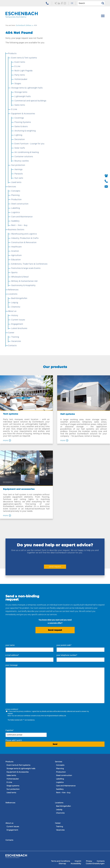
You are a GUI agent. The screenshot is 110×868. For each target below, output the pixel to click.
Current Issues (13, 827)
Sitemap (62, 864)
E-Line (9, 782)
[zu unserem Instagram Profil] (65, 3)
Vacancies (60, 830)
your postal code (64, 645)
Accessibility (76, 864)
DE (72, 3)
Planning (60, 769)
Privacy (89, 861)
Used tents (11, 793)
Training (60, 827)
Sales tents (11, 775)
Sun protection (13, 789)
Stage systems (13, 786)
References (10, 803)
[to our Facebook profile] (62, 3)
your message (12, 665)
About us (9, 823)
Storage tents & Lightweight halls (21, 769)
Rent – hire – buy (63, 793)
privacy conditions (25, 711)
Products (9, 762)
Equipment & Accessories (18, 772)
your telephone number (67, 655)
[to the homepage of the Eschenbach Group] (16, 857)
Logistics (60, 782)
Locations (59, 803)
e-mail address (12, 655)
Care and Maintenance (66, 786)
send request (55, 567)
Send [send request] (55, 744)
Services (59, 762)
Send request (55, 630)
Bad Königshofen (63, 806)
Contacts (9, 840)
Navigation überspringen (16, 759)
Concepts (60, 765)
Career (58, 823)
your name (10, 645)
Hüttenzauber (13, 779)
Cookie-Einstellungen (95, 864)
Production (61, 772)
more (6, 440)
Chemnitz (60, 813)
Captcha (10, 730)
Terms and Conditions (61, 861)
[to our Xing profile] (56, 3)
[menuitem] (72, 3)
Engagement (12, 830)
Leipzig (59, 810)
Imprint (78, 861)
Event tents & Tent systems (18, 765)
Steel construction (64, 775)
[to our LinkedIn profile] (59, 3)
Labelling (60, 779)
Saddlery (60, 789)
